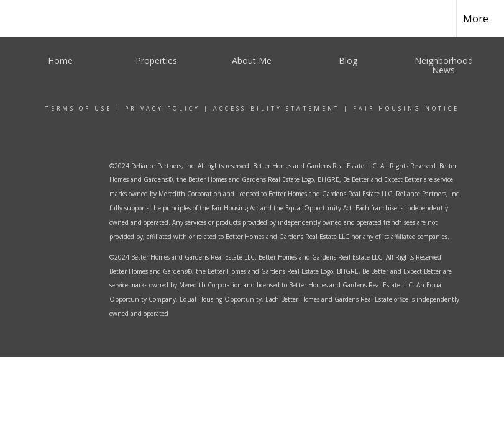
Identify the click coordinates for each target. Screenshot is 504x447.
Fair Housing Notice (406, 108)
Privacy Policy (163, 108)
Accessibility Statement (277, 108)
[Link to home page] (30, 19)
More (476, 19)
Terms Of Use (79, 108)
